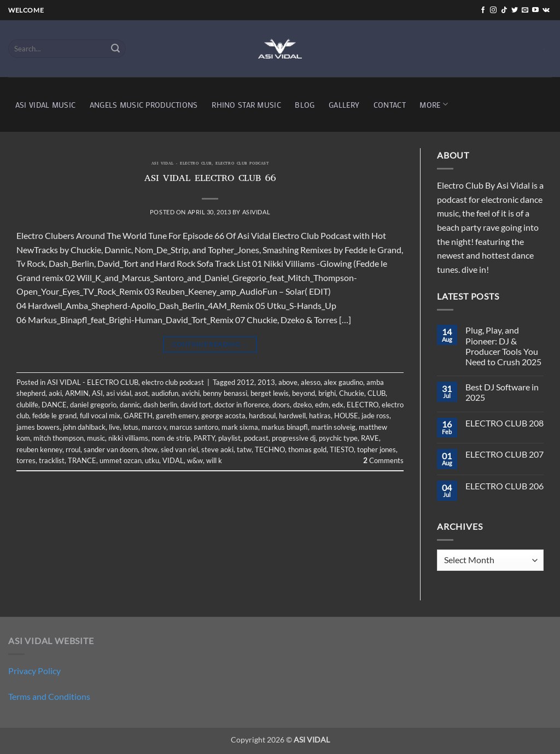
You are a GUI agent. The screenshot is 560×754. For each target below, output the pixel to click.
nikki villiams (128, 438)
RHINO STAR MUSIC (246, 105)
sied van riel (179, 449)
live (114, 427)
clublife (27, 405)
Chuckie (352, 393)
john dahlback (84, 427)
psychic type (338, 438)
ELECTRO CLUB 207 (504, 454)
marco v (154, 427)
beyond (304, 393)
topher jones (377, 449)
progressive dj (294, 438)
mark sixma (240, 427)
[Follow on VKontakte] (546, 10)
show (149, 449)
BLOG (305, 105)
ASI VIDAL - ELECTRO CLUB (182, 164)
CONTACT (390, 105)
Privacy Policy (34, 671)
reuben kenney (39, 449)
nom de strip (171, 438)
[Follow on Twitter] (515, 10)
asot (141, 393)
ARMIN (77, 393)
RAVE (370, 438)
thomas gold (307, 449)
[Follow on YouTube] (535, 10)
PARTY (204, 438)
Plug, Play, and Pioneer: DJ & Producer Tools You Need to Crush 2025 (503, 346)
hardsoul (262, 416)
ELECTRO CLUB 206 (504, 486)
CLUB (377, 393)
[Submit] (116, 49)
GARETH (138, 416)
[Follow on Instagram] (493, 10)
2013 (266, 382)
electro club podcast (242, 164)
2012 (246, 382)
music (96, 438)
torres (26, 460)
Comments (383, 460)
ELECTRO (363, 405)
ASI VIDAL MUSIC (45, 105)
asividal (256, 212)
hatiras (320, 416)
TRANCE (82, 460)
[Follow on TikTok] (504, 10)
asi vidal (119, 393)
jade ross (375, 416)
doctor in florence (242, 405)
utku (152, 460)
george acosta (223, 416)
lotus (131, 427)
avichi (191, 393)
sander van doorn (111, 449)
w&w (195, 460)
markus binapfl (285, 427)
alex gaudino (343, 382)
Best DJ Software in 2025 (502, 392)
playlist (229, 438)
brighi (327, 393)
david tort (196, 405)
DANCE (54, 405)
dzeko (302, 405)
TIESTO (342, 449)
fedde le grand (54, 416)
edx (338, 405)
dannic (130, 405)
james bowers (38, 427)
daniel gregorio (93, 405)
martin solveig (333, 427)
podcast (256, 438)
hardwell (292, 416)
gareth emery (177, 416)
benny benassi (225, 393)
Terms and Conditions (49, 696)
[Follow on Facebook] (483, 10)
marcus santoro (194, 427)
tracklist (52, 460)
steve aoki (217, 449)
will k (214, 460)
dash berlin (160, 405)
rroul (73, 449)
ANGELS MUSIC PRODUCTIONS (144, 105)
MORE (434, 104)
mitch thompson (59, 438)
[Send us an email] (525, 10)
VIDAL (173, 460)
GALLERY (344, 105)
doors (281, 405)
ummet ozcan (121, 460)
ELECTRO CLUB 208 (504, 423)
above (288, 382)
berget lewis (270, 393)
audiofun (165, 393)
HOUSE (346, 416)
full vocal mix (100, 416)
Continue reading (210, 344)
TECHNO (270, 449)
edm (322, 405)
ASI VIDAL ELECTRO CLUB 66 (210, 179)
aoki (55, 393)
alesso (311, 382)
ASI (97, 393)
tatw (244, 449)
